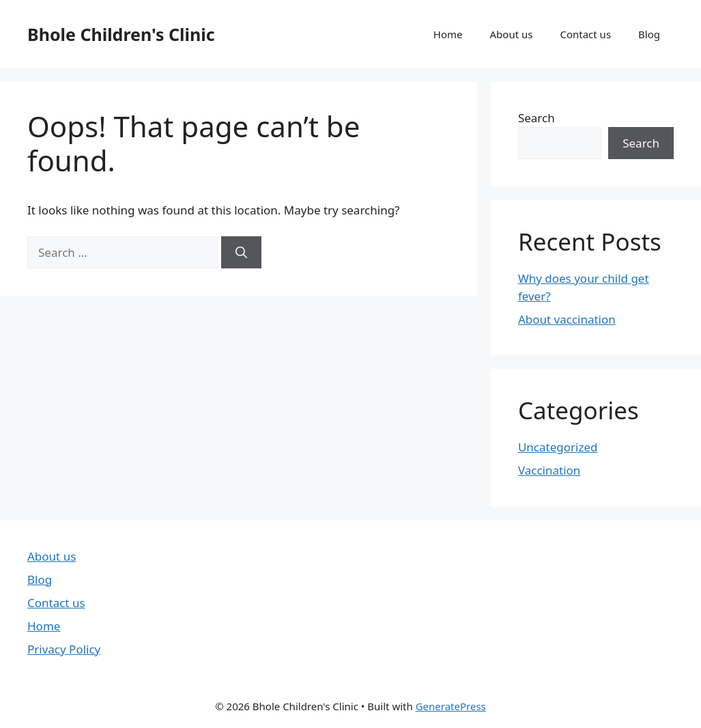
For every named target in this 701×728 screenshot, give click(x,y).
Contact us (585, 34)
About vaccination (567, 319)
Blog (649, 34)
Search (537, 118)
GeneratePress (451, 706)
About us (512, 34)
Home (448, 34)
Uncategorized (558, 447)
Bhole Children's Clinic (121, 34)
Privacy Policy (64, 649)
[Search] (241, 253)
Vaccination (549, 470)
